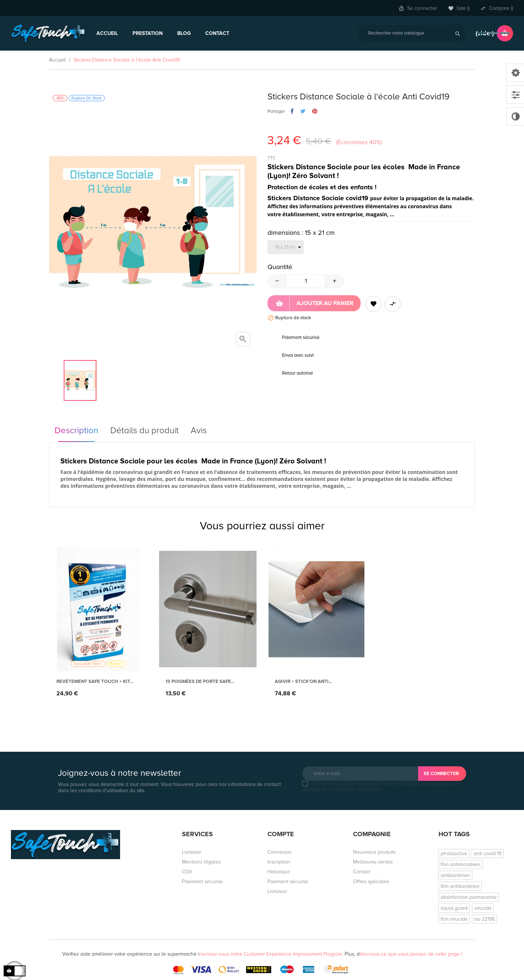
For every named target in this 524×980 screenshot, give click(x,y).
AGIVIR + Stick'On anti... (303, 681)
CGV (187, 872)
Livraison (192, 852)
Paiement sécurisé (202, 882)
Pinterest (315, 111)
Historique (279, 872)
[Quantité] (306, 281)
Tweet (303, 111)
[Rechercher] (412, 33)
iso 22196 (485, 919)
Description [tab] (76, 430)
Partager (292, 111)
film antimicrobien (461, 864)
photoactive (454, 853)
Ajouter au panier (315, 303)
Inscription (279, 862)
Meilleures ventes (373, 862)
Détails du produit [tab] (144, 430)
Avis (199, 430)
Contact (362, 872)
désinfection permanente (469, 897)
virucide (483, 908)
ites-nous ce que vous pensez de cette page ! (411, 954)
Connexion (280, 852)
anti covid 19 (488, 853)
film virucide (454, 919)
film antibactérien (460, 886)
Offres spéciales (371, 882)
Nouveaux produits (374, 852)
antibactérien (455, 875)
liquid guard (454, 908)
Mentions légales (201, 862)
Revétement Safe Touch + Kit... (95, 681)
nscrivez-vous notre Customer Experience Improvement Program (271, 954)
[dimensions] (286, 247)
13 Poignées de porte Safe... (200, 681)
